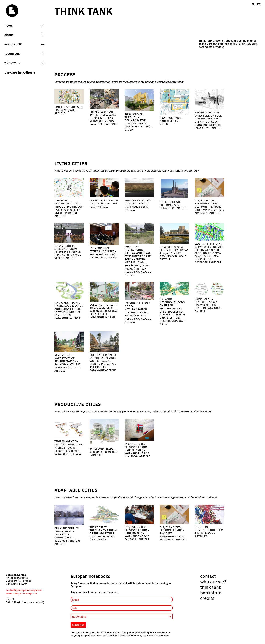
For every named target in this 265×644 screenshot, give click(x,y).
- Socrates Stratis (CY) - (209, 120)
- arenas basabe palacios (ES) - (138, 122)
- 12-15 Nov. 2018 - (137, 450)
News (24, 25)
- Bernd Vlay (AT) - (69, 110)
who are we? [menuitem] (213, 581)
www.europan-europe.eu (21, 593)
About (24, 35)
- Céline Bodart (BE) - (138, 312)
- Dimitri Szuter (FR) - (209, 253)
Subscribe (78, 625)
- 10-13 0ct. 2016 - (137, 533)
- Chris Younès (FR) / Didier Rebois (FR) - (69, 208)
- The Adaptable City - (209, 531)
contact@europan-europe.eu (24, 590)
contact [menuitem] (208, 576)
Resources (24, 53)
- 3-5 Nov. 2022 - (210, 207)
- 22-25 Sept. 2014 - (173, 533)
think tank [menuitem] (211, 587)
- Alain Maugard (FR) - (139, 205)
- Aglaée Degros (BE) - (208, 305)
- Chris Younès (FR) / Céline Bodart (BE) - (103, 118)
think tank (24, 63)
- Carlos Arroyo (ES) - (174, 253)
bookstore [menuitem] (211, 593)
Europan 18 (24, 44)
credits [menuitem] (207, 598)
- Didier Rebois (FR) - (174, 205)
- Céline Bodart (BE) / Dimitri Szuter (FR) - (69, 447)
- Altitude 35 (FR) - (171, 121)
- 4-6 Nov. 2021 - (104, 253)
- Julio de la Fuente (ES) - (103, 311)
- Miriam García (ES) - (173, 311)
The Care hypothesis (20, 72)
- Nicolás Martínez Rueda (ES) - (103, 363)
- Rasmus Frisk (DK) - (104, 204)
